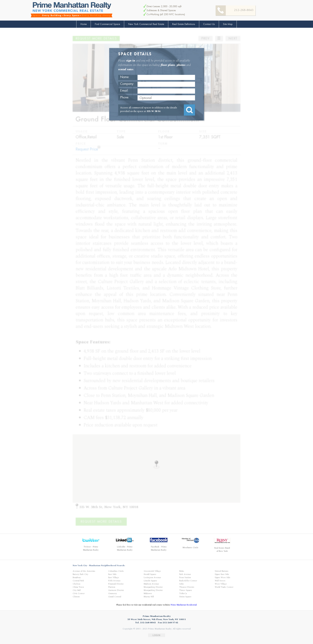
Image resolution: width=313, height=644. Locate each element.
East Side (112, 574)
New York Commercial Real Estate (146, 24)
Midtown (148, 593)
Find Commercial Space (107, 24)
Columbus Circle (116, 571)
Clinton (76, 597)
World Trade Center (224, 587)
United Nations (222, 571)
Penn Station (185, 578)
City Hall (77, 590)
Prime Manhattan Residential (184, 605)
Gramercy (113, 593)
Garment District (116, 590)
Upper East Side (222, 574)
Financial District (116, 584)
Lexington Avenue (152, 578)
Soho (181, 584)
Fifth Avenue (114, 581)
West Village (221, 584)
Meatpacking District (153, 587)
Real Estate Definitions (184, 24)
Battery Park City (80, 574)
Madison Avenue (151, 584)
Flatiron (112, 587)
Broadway (77, 578)
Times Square (186, 590)
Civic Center (79, 593)
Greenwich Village (152, 571)
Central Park (78, 581)
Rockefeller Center (188, 581)
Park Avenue (185, 574)
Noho (182, 571)
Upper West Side (223, 578)
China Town (78, 587)
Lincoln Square (150, 581)
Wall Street (220, 581)
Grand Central (115, 597)
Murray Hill (149, 597)
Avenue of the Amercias (84, 571)
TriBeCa (183, 593)
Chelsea (76, 584)
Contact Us (209, 24)
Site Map (228, 24)
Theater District (187, 587)
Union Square (185, 597)
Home (84, 24)
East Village (114, 578)
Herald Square (150, 574)
